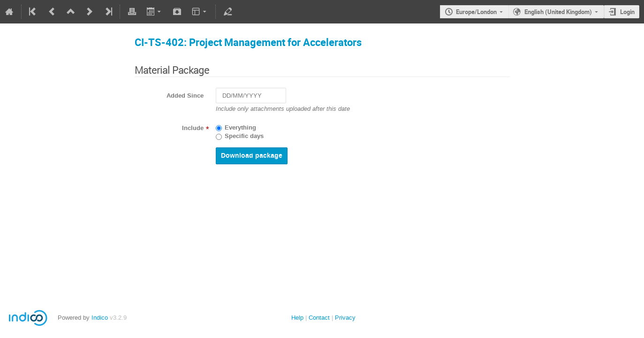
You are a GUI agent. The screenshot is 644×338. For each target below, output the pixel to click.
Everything (240, 128)
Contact (319, 318)
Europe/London (476, 12)
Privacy (345, 318)
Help (297, 318)
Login (627, 12)
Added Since (185, 96)
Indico (100, 318)
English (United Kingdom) (558, 12)
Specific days (244, 136)
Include (193, 128)
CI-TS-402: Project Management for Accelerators (248, 42)
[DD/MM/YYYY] (251, 96)
